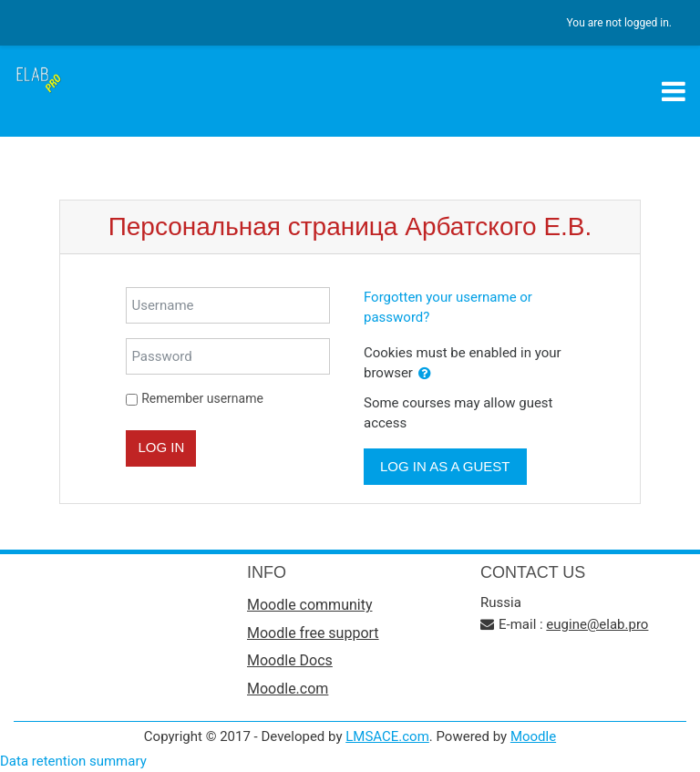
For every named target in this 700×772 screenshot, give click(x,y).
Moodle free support (313, 633)
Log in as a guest (445, 466)
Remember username (202, 398)
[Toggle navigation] (674, 91)
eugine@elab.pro (597, 624)
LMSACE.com (387, 736)
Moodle (533, 736)
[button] (425, 374)
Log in (161, 447)
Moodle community (310, 605)
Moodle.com (288, 689)
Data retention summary (73, 761)
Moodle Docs (290, 660)
